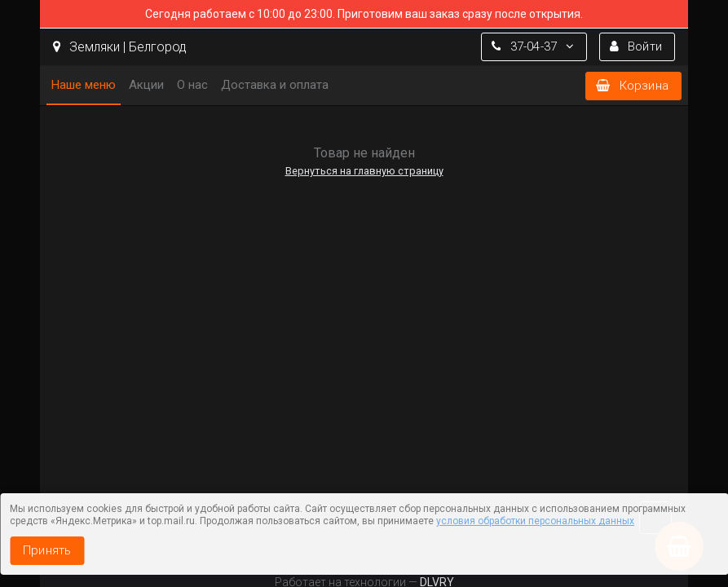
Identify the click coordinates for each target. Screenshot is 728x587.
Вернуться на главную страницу (364, 171)
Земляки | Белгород (120, 47)
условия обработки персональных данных (535, 521)
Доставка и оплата (275, 85)
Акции (146, 85)
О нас (192, 85)
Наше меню (84, 85)
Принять (47, 550)
